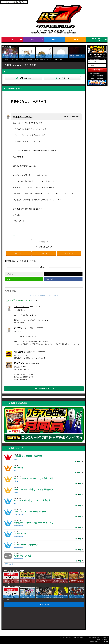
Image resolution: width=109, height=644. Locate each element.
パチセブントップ (9, 60)
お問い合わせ (80, 638)
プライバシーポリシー (103, 638)
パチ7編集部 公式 (22, 352)
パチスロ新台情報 (97, 76)
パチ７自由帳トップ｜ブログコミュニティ (37, 60)
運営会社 (68, 638)
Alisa (15, 459)
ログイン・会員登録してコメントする (44, 295)
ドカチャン (19, 363)
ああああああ (18, 514)
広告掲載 (74, 638)
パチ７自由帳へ (9, 564)
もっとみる (6, 584)
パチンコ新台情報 (97, 78)
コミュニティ (19, 60)
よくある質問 (88, 638)
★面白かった (44, 242)
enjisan (16, 492)
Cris (15, 470)
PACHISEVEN (105, 639)
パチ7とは (63, 638)
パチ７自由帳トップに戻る (44, 388)
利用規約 (94, 638)
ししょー (17, 481)
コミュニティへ (44, 604)
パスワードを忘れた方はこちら (97, 74)
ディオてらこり (23, 117)
